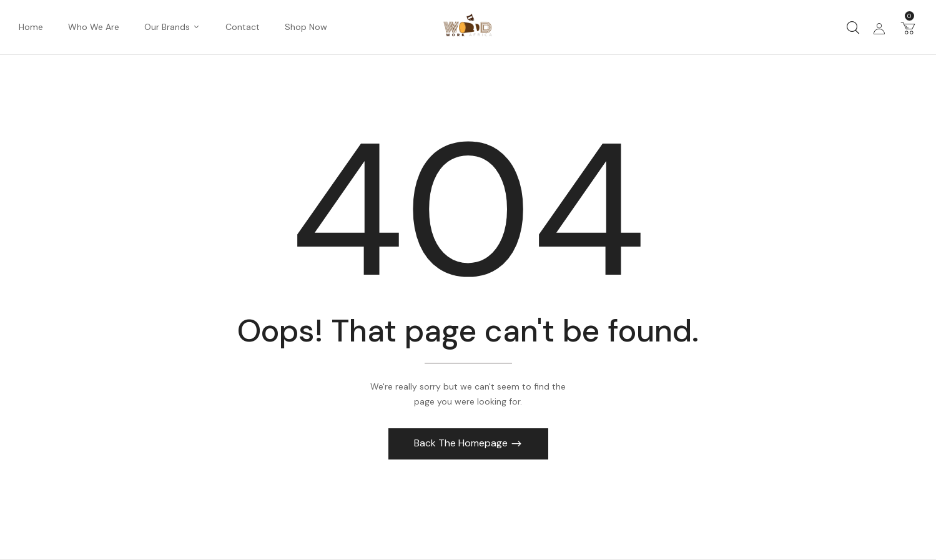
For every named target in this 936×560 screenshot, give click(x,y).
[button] (908, 27)
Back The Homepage (462, 443)
